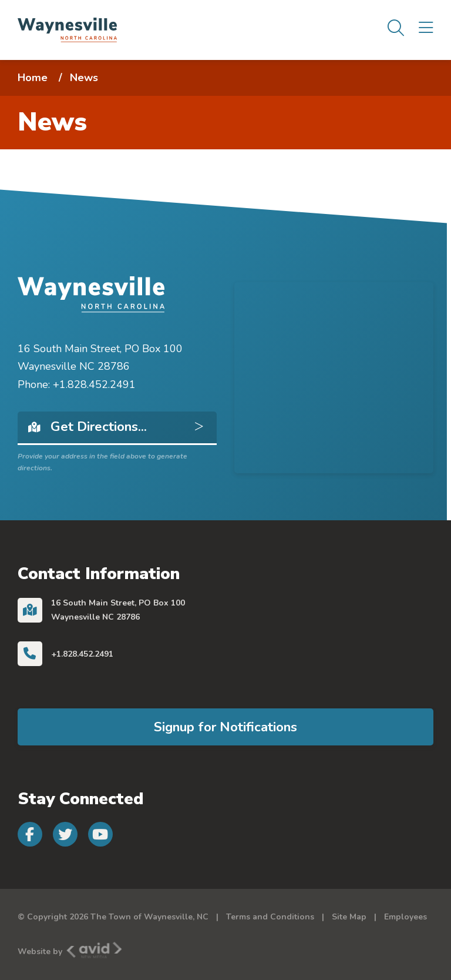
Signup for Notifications (225, 727)
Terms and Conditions (270, 917)
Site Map (349, 917)
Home (33, 78)
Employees (405, 917)
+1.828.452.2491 (82, 654)
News (84, 78)
